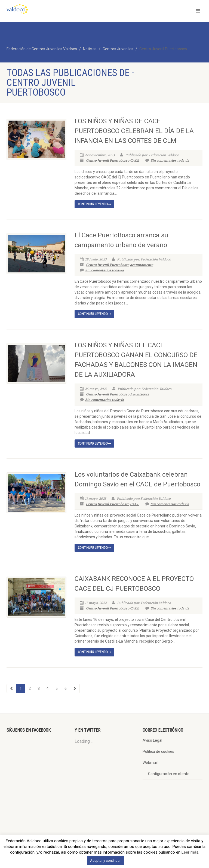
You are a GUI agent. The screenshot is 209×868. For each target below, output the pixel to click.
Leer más (190, 852)
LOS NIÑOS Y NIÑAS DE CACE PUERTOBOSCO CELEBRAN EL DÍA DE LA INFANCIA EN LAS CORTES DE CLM (134, 131)
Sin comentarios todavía (167, 161)
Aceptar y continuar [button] (105, 861)
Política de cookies (158, 751)
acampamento (142, 265)
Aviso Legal (152, 740)
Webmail (150, 763)
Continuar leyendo (94, 204)
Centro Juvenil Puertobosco (108, 161)
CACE (135, 161)
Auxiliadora (140, 394)
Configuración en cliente (169, 774)
